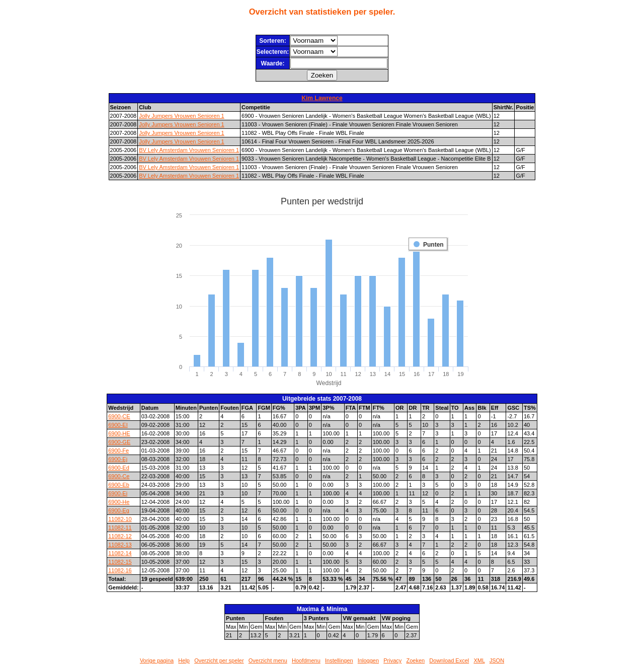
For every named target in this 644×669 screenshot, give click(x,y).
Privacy (392, 660)
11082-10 (120, 519)
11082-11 (120, 528)
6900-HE (119, 433)
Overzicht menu (268, 660)
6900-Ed (119, 468)
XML (479, 660)
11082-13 (120, 545)
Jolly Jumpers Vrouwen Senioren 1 (182, 116)
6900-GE (119, 442)
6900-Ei (118, 493)
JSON (497, 660)
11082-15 (120, 562)
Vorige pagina (157, 660)
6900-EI (118, 425)
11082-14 (120, 553)
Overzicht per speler (219, 660)
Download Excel (449, 660)
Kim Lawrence (322, 98)
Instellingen (339, 660)
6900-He (119, 502)
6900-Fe (118, 451)
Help (184, 660)
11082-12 (120, 536)
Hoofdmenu (306, 660)
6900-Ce (119, 476)
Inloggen (368, 660)
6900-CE (119, 416)
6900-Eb (119, 485)
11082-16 (120, 570)
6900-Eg (119, 510)
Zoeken (415, 660)
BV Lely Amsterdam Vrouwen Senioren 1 (189, 150)
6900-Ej (118, 459)
